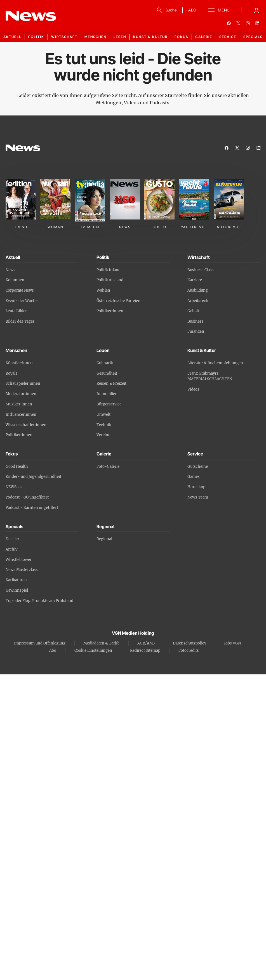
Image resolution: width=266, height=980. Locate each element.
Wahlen (103, 290)
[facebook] (229, 23)
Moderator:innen (21, 394)
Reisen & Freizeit (111, 383)
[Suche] (166, 10)
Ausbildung (198, 290)
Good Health (17, 467)
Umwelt (103, 415)
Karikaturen (16, 580)
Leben (120, 37)
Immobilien (107, 394)
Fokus (181, 37)
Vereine (103, 435)
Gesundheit (107, 373)
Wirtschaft (64, 37)
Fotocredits (189, 650)
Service (228, 37)
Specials (253, 37)
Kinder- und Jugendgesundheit (33, 477)
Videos (193, 389)
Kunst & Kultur (150, 37)
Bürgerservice (109, 404)
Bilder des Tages (20, 321)
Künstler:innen (19, 363)
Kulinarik (105, 363)
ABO (192, 10)
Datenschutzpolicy (190, 643)
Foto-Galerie (108, 467)
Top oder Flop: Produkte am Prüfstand (39, 601)
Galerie (204, 37)
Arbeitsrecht (199, 301)
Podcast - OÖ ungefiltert (27, 497)
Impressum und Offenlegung (40, 643)
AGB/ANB (146, 643)
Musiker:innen (19, 404)
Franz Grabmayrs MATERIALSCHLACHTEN (210, 376)
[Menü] (219, 10)
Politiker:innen (110, 311)
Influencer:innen (21, 415)
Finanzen (196, 331)
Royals (11, 373)
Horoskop (196, 487)
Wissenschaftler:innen (26, 425)
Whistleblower (19, 560)
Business (196, 321)
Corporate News (20, 290)
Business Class (201, 270)
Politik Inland (109, 270)
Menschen (96, 37)
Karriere (195, 280)
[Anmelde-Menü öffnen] (256, 10)
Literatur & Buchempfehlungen (215, 363)
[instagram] (248, 23)
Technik (104, 425)
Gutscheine (198, 467)
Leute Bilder (16, 311)
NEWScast (15, 487)
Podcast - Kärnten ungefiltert (32, 508)
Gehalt (193, 311)
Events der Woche (22, 301)
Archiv (11, 549)
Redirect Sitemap (145, 650)
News (10, 270)
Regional (104, 539)
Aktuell (12, 37)
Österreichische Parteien (118, 301)
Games (194, 477)
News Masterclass (22, 570)
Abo (53, 650)
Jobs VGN (232, 643)
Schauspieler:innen (23, 383)
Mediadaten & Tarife (101, 643)
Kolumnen (15, 280)
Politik (36, 37)
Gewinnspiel (17, 590)
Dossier (12, 539)
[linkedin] (257, 23)
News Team (198, 497)
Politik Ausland (110, 280)
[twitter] (238, 23)
